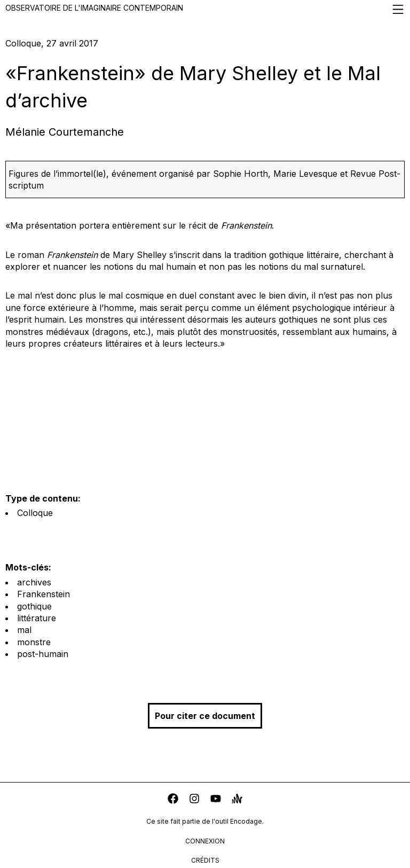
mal (24, 630)
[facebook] (173, 800)
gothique (34, 606)
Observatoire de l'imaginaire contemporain (205, 9)
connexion (205, 841)
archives (34, 582)
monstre (34, 642)
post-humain (43, 654)
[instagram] (194, 800)
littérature (37, 618)
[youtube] (216, 800)
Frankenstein (44, 594)
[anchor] (237, 800)
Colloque (35, 513)
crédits (205, 860)
